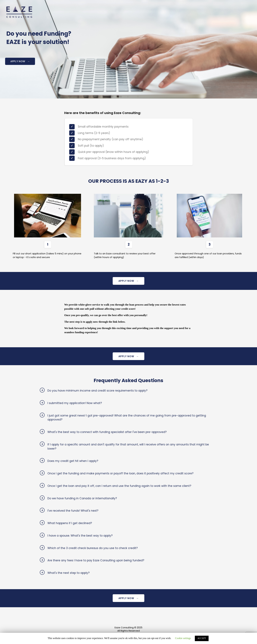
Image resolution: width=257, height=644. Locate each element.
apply (89, 322)
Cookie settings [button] (183, 638)
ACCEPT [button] (202, 638)
